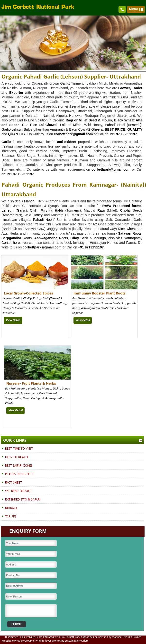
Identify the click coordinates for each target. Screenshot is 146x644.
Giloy (75, 238)
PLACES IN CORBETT (19, 474)
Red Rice (30, 125)
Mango (29, 201)
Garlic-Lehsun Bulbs (17, 129)
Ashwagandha (46, 238)
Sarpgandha (13, 398)
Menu (133, 9)
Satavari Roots (111, 303)
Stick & (86, 238)
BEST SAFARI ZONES (19, 465)
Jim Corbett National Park (38, 7)
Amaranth (57, 129)
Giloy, (27, 398)
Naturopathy (133, 238)
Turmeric (73, 210)
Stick (119, 308)
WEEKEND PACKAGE (19, 491)
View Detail (13, 320)
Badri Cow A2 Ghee (84, 129)
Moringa (36, 398)
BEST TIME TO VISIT (19, 448)
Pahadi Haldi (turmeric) (123, 125)
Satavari (51, 394)
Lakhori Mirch (71, 125)
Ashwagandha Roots (95, 308)
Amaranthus (12, 215)
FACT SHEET (14, 482)
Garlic (21, 210)
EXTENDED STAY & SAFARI (23, 499)
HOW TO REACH (17, 457)
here (16, 243)
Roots (130, 233)
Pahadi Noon (43, 220)
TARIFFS (11, 516)
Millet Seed (88, 120)
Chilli (34, 210)
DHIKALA (11, 508)
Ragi (17, 303)
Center (7, 243)
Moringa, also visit (109, 238)
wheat (131, 229)
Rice (121, 229)
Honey (37, 215)
